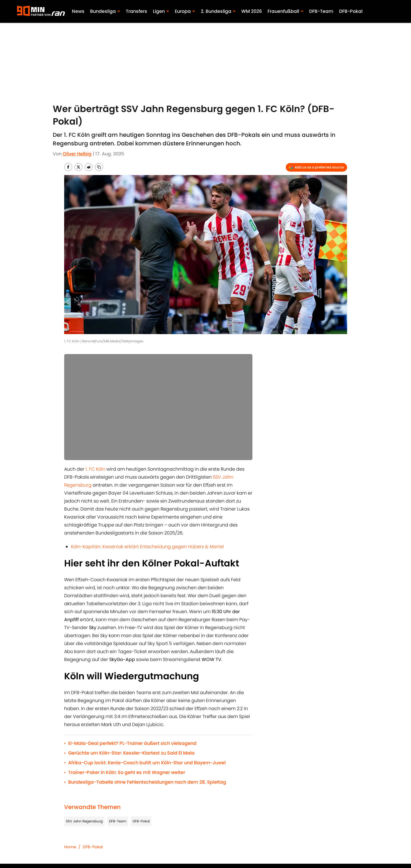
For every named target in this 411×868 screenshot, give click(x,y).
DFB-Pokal (351, 11)
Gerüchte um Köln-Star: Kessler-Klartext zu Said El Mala (131, 753)
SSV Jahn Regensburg (84, 821)
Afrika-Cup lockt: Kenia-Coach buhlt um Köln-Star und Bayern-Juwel (147, 763)
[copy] (99, 167)
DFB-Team (321, 11)
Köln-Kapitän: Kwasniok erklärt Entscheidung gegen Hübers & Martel (147, 547)
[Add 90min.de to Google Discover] (316, 167)
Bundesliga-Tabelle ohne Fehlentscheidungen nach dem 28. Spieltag (147, 782)
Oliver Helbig (77, 154)
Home (70, 847)
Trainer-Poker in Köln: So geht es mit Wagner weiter (127, 772)
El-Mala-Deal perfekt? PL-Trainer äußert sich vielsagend (132, 743)
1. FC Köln (95, 469)
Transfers (136, 11)
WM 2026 (252, 11)
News (78, 11)
